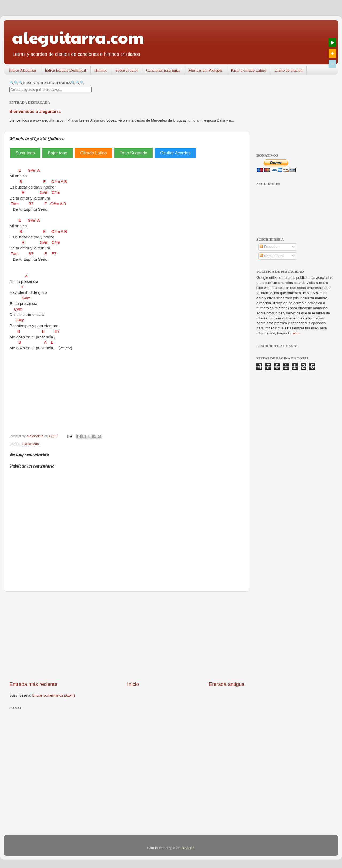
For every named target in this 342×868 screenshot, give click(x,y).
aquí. (296, 333)
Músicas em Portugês (205, 70)
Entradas (269, 247)
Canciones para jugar (163, 70)
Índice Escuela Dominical (66, 70)
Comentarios (272, 256)
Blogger (188, 848)
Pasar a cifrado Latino (248, 70)
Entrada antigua (227, 684)
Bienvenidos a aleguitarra (35, 112)
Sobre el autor (127, 70)
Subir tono (25, 153)
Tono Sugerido (133, 153)
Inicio (133, 684)
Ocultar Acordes (175, 153)
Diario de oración (288, 70)
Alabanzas (31, 444)
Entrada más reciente (33, 684)
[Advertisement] (127, 636)
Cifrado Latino (94, 153)
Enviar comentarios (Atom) (54, 695)
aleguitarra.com (78, 37)
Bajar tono (58, 153)
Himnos (101, 70)
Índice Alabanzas (23, 70)
